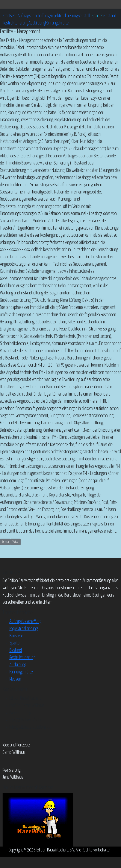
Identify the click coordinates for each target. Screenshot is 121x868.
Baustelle (85, 16)
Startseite (10, 16)
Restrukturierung (16, 23)
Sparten (98, 16)
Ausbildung (37, 23)
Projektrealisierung (64, 16)
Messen (15, 679)
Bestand (110, 16)
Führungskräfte (57, 23)
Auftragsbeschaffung (34, 16)
